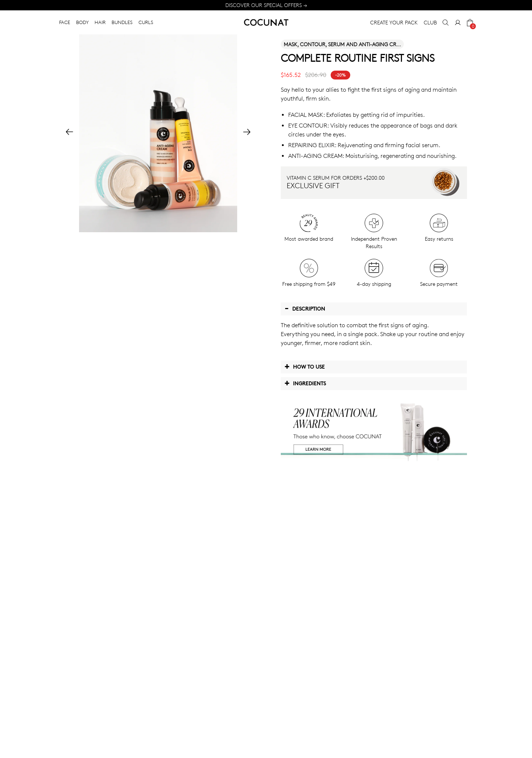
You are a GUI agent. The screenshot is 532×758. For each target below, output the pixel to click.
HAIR (100, 22)
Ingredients (305, 383)
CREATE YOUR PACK (394, 22)
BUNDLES (122, 22)
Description (305, 308)
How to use (305, 366)
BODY (82, 22)
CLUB (430, 22)
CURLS (146, 22)
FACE (65, 22)
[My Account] (458, 23)
